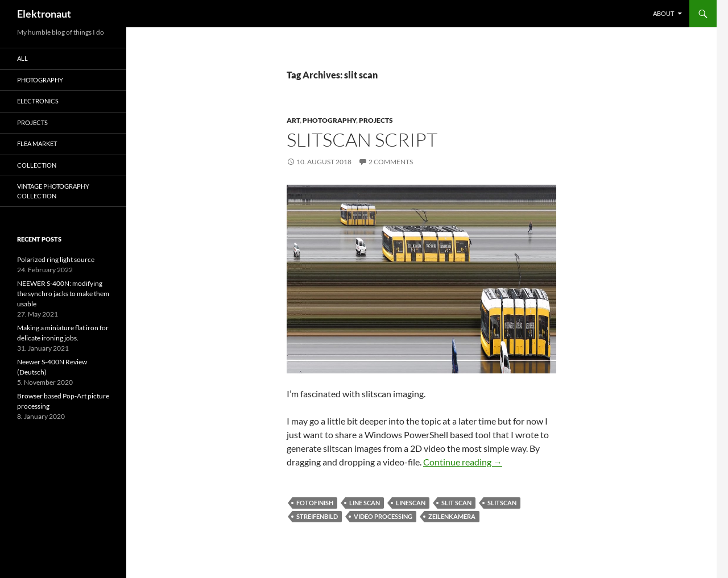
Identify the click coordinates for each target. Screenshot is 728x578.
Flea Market (37, 144)
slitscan (502, 503)
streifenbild (317, 516)
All (22, 58)
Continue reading (463, 462)
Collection (37, 165)
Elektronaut (44, 14)
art (293, 120)
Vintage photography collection (53, 191)
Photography (329, 120)
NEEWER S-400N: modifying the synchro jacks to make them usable (63, 294)
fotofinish (315, 503)
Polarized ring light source (56, 259)
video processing (383, 516)
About (663, 13)
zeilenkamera (452, 516)
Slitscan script (362, 140)
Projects (376, 120)
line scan (365, 503)
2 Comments (391, 162)
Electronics (38, 101)
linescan (411, 503)
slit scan (456, 503)
